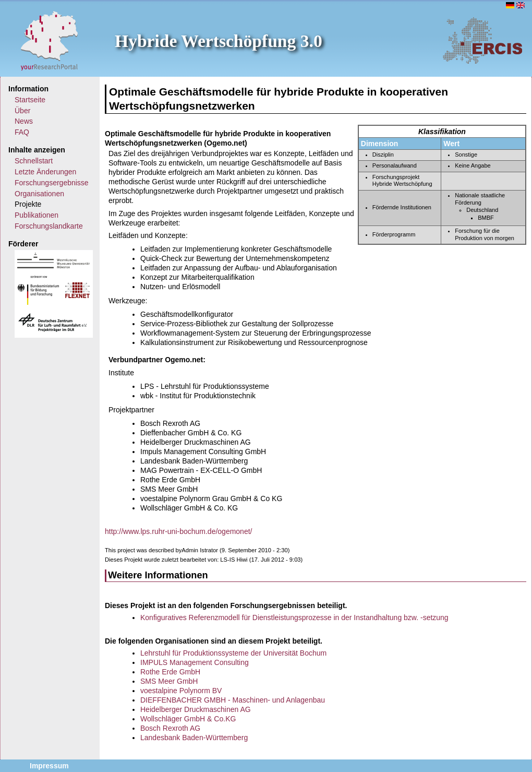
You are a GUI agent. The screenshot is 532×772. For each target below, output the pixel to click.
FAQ (22, 132)
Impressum (49, 766)
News (24, 121)
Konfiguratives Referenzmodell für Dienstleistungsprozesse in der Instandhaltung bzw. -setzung (294, 617)
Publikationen (37, 215)
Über (22, 111)
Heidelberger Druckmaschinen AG (196, 709)
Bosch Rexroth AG (170, 728)
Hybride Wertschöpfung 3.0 (219, 41)
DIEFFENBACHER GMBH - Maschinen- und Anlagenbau (233, 700)
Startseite (30, 100)
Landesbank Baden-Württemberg (194, 738)
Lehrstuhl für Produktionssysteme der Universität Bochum (233, 653)
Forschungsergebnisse (52, 183)
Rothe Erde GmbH (170, 672)
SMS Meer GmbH (169, 681)
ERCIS (482, 40)
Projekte (28, 204)
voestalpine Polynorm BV (181, 691)
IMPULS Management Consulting (195, 662)
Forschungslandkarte (49, 226)
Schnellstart (34, 161)
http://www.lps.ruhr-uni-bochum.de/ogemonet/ (178, 531)
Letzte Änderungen (45, 172)
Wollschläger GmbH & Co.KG (188, 719)
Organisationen (39, 194)
